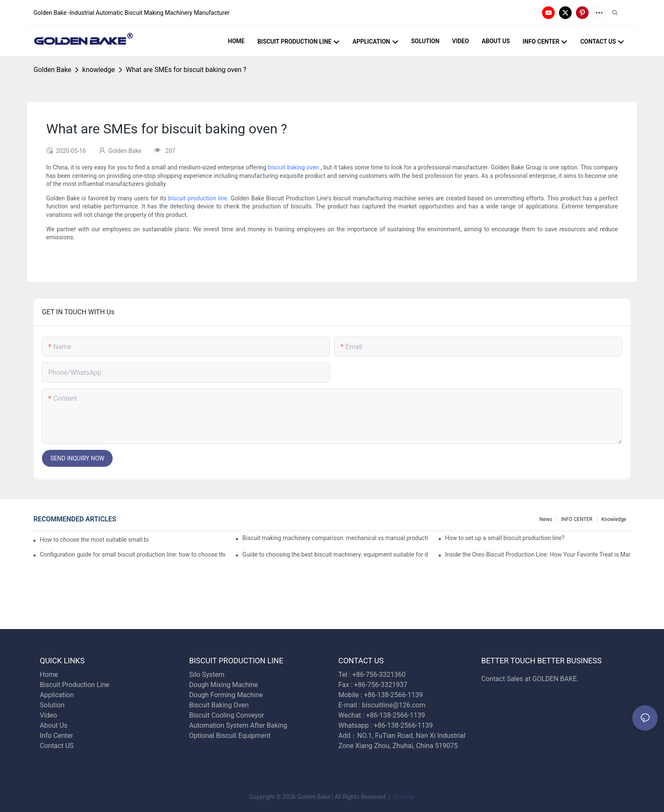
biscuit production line (198, 198)
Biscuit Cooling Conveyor (227, 715)
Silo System (207, 675)
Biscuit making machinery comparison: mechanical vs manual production (335, 538)
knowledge (98, 70)
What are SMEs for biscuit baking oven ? (186, 70)
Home (49, 675)
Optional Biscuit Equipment (230, 736)
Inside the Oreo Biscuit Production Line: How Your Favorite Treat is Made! (538, 554)
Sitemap (403, 797)
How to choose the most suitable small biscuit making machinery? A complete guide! (94, 540)
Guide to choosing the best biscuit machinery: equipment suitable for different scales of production (335, 554)
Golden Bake (52, 70)
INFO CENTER (577, 519)
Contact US (58, 746)
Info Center (57, 736)
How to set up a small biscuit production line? (505, 538)
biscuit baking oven (294, 167)
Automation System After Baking (238, 725)
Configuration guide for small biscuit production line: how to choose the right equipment (133, 554)
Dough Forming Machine (226, 695)
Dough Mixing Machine (224, 685)
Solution (52, 705)
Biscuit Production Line (75, 685)
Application (57, 695)
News (546, 519)
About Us (54, 725)
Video (48, 715)
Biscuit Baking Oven (219, 705)
